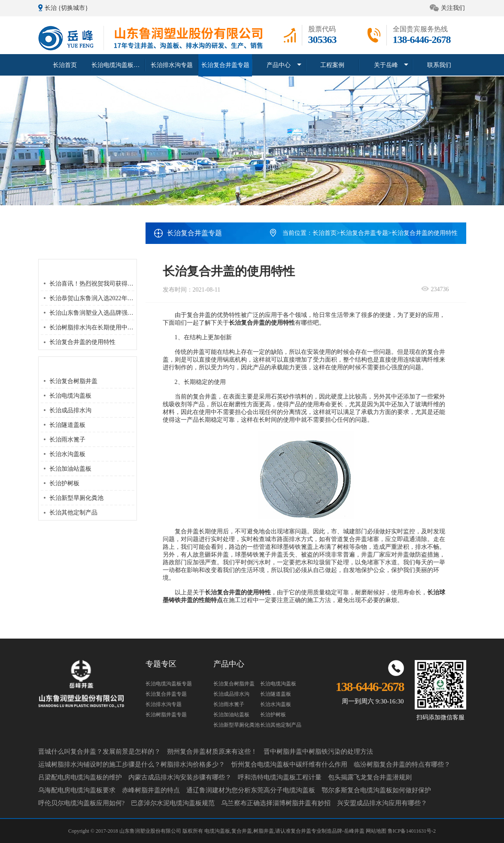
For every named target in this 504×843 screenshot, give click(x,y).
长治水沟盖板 (67, 454)
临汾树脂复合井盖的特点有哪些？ (402, 764)
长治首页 (65, 65)
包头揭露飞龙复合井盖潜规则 (370, 777)
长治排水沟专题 (172, 65)
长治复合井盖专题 (225, 65)
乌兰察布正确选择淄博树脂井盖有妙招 (276, 803)
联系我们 (439, 65)
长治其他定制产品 (73, 513)
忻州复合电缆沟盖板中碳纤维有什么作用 (289, 764)
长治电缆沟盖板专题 (118, 65)
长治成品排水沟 (70, 410)
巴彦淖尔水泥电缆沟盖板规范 (173, 803)
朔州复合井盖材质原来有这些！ (212, 752)
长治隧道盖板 (67, 425)
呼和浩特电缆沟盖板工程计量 (280, 777)
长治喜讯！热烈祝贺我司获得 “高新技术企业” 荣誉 (117, 284)
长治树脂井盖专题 (166, 715)
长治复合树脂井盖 (73, 381)
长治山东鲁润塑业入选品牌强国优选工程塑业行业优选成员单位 (134, 313)
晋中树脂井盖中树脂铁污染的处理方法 (318, 752)
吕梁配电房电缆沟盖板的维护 (80, 777)
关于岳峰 (386, 65)
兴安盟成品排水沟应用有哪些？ (382, 803)
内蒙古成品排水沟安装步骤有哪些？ (180, 777)
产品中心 (279, 65)
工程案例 (332, 65)
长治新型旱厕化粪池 (76, 498)
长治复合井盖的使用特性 (82, 342)
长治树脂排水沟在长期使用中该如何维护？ (106, 327)
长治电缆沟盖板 (70, 396)
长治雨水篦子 (67, 440)
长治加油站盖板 (70, 469)
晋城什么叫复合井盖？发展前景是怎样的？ (99, 752)
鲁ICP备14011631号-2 (412, 831)
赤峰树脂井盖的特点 (151, 790)
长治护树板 (64, 483)
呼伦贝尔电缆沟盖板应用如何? (82, 803)
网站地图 (377, 831)
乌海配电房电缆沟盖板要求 (77, 790)
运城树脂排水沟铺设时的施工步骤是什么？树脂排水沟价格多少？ (132, 764)
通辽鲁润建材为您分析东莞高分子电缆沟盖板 (251, 790)
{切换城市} (73, 8)
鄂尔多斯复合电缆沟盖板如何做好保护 (376, 790)
